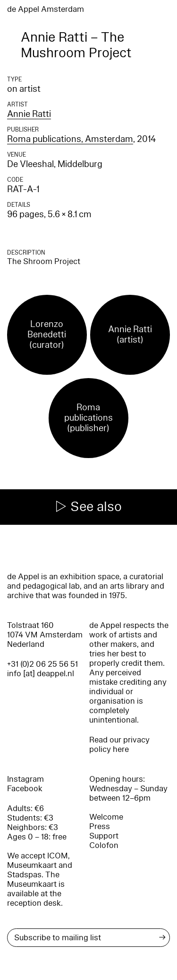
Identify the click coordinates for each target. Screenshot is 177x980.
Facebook (25, 789)
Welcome (106, 817)
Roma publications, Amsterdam (70, 139)
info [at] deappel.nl (41, 674)
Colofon (104, 845)
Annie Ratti (29, 114)
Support (104, 836)
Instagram (25, 779)
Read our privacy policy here (119, 745)
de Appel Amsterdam (46, 9)
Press (100, 826)
